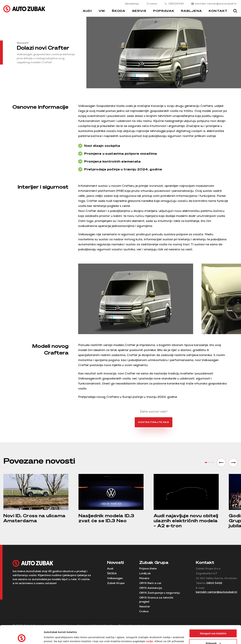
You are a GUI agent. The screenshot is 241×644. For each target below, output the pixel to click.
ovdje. (150, 624)
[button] (221, 462)
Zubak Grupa (116, 583)
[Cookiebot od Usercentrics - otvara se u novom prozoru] (22, 637)
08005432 (174, 4)
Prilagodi (213, 626)
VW (102, 11)
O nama (152, 4)
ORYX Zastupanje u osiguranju (160, 593)
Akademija (132, 4)
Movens (144, 578)
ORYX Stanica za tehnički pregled (156, 600)
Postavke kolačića (55, 637)
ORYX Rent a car (150, 583)
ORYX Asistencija (151, 588)
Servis (139, 11)
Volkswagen (115, 578)
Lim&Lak (145, 573)
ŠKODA (112, 573)
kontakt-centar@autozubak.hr (214, 4)
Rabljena (191, 11)
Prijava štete (148, 568)
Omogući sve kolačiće (213, 616)
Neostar (145, 606)
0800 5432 (214, 583)
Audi (87, 11)
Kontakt (218, 11)
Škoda (119, 11)
